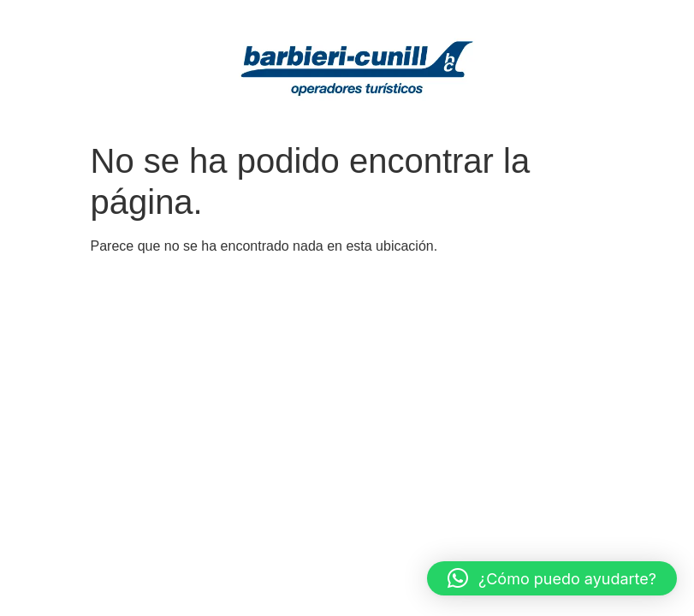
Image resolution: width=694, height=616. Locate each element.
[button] (552, 578)
